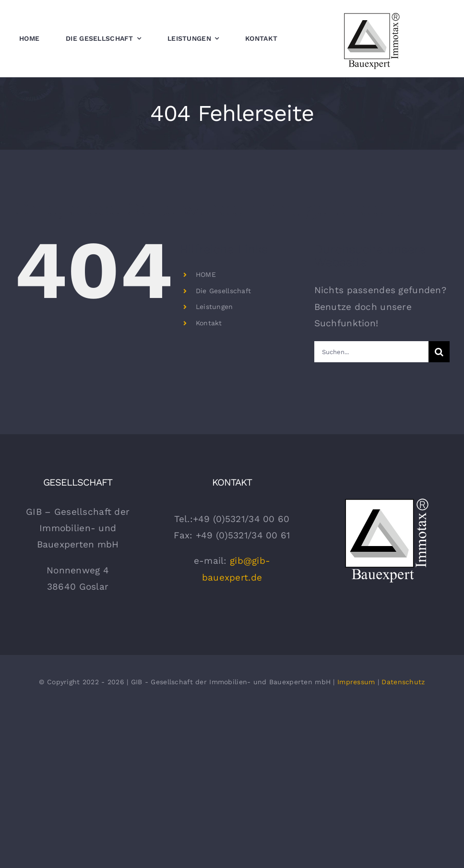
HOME (206, 274)
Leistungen (214, 307)
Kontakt (209, 323)
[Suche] (439, 352)
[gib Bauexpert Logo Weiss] (386, 499)
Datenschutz (403, 682)
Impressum (356, 682)
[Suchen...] (371, 352)
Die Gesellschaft (224, 291)
